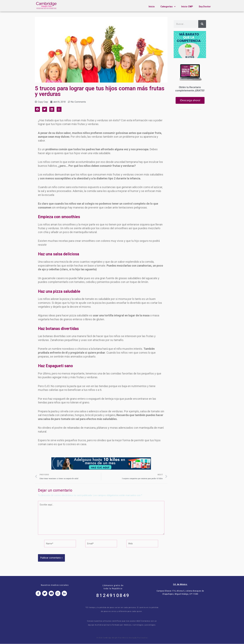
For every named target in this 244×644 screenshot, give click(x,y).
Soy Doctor (205, 7)
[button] (37, 109)
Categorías (168, 7)
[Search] (202, 24)
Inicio (152, 7)
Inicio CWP (187, 7)
